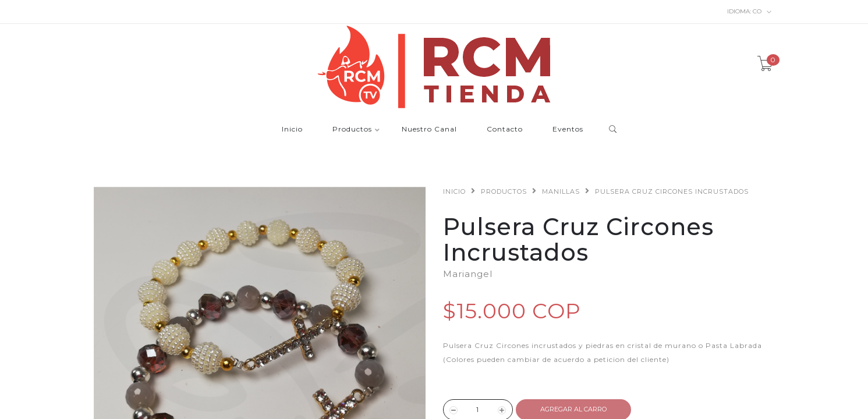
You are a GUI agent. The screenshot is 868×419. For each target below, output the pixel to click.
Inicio (292, 129)
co (750, 12)
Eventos (568, 129)
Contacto (505, 129)
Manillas (561, 191)
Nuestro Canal (429, 129)
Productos (352, 129)
